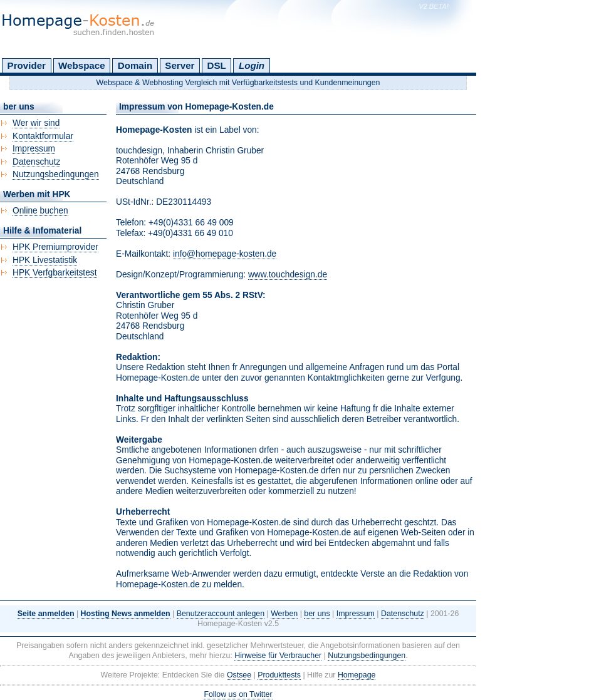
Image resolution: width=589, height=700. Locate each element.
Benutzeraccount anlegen (221, 614)
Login (252, 65)
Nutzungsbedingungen (56, 174)
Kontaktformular (43, 136)
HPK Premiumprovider (55, 247)
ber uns (317, 614)
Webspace (82, 65)
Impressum (34, 149)
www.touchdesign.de (288, 275)
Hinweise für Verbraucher (278, 656)
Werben (284, 614)
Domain (135, 65)
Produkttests (279, 675)
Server (180, 65)
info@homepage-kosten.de (225, 254)
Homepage (357, 675)
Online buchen (40, 211)
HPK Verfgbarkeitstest (55, 273)
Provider (27, 65)
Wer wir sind (36, 123)
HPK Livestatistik (45, 260)
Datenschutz (36, 162)
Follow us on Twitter (238, 694)
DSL (217, 65)
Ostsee (239, 675)
